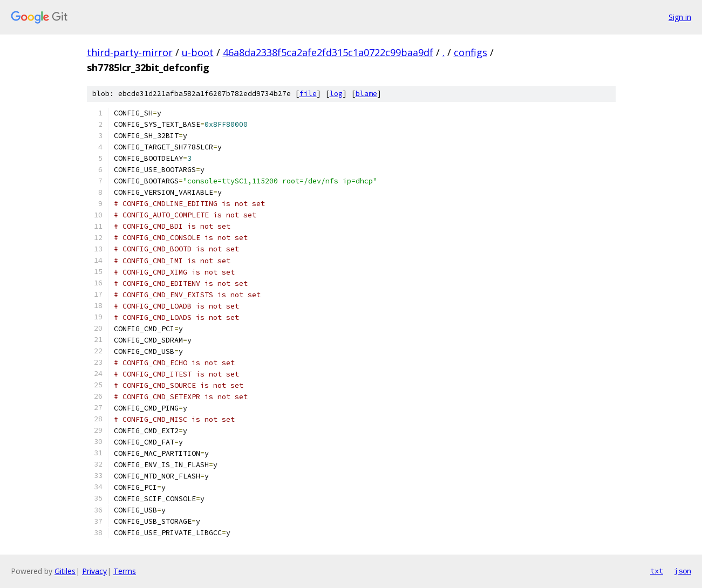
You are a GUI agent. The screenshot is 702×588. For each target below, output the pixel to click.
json (683, 571)
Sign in (680, 17)
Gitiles (65, 571)
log (336, 94)
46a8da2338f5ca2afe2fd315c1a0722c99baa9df (328, 52)
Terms (125, 571)
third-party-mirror (130, 52)
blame (366, 94)
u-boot (198, 52)
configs (471, 52)
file (308, 94)
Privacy (94, 571)
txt (657, 571)
